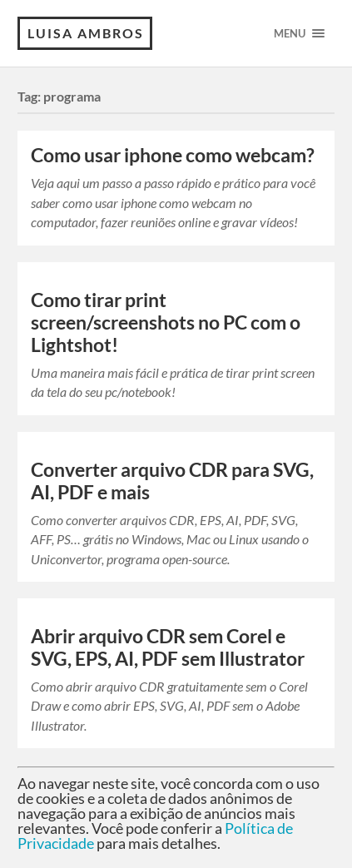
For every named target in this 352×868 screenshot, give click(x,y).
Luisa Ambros (86, 33)
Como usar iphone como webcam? (173, 155)
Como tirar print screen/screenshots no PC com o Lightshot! (166, 322)
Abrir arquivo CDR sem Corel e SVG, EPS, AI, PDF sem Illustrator (168, 647)
